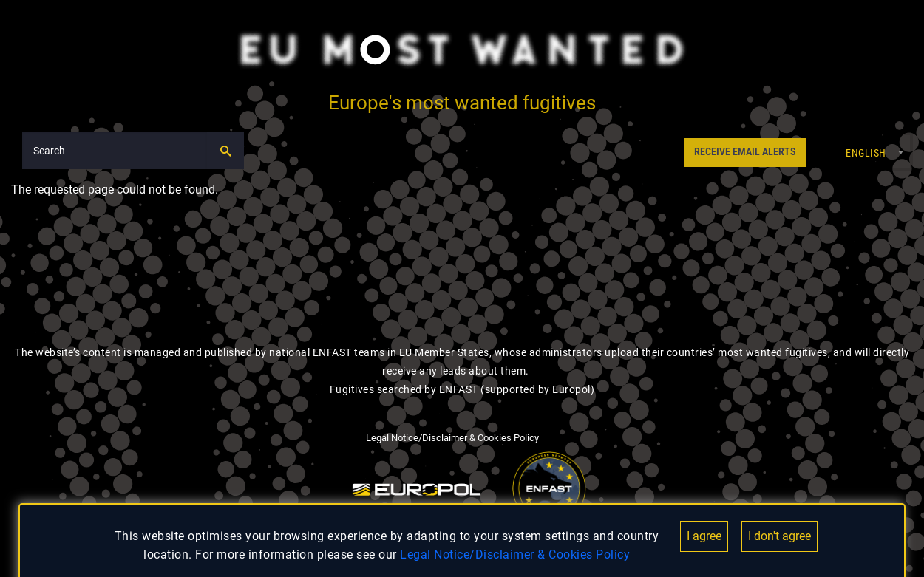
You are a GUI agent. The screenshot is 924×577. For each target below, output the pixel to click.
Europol (571, 389)
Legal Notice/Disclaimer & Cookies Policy (515, 554)
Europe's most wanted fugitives (462, 103)
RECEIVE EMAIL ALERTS (745, 152)
